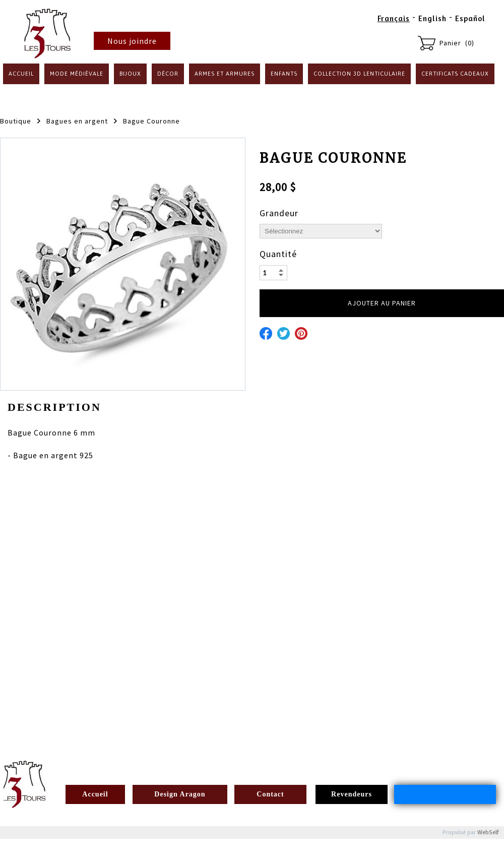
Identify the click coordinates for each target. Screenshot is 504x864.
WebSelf (488, 832)
